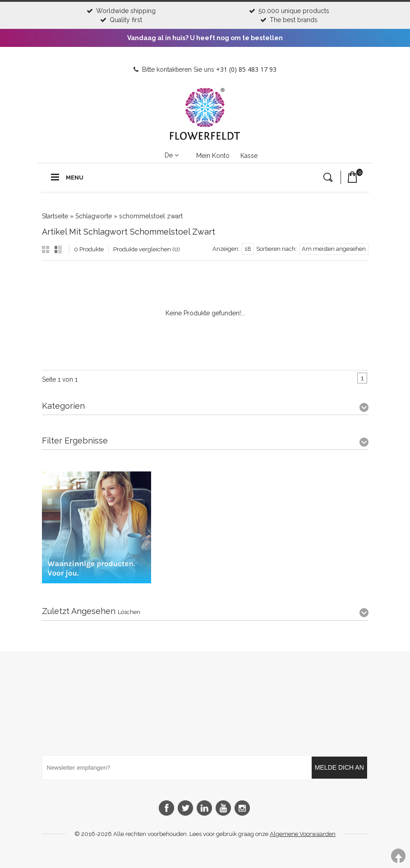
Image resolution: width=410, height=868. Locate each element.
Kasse (249, 156)
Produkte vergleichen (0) (147, 249)
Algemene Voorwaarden (303, 834)
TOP (398, 856)
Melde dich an (339, 767)
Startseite (55, 216)
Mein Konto (213, 156)
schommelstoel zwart (151, 216)
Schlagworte (94, 216)
